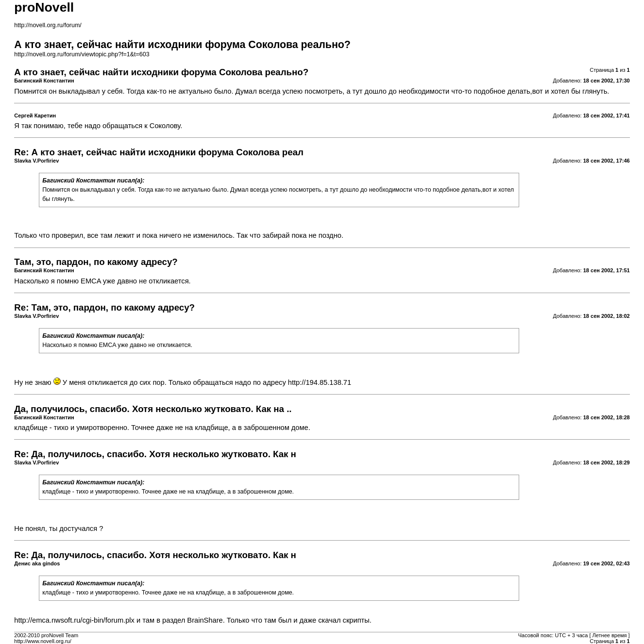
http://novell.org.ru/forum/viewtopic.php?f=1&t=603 (82, 54)
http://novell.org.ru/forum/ (48, 25)
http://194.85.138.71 (320, 382)
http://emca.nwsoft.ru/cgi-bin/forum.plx (74, 620)
